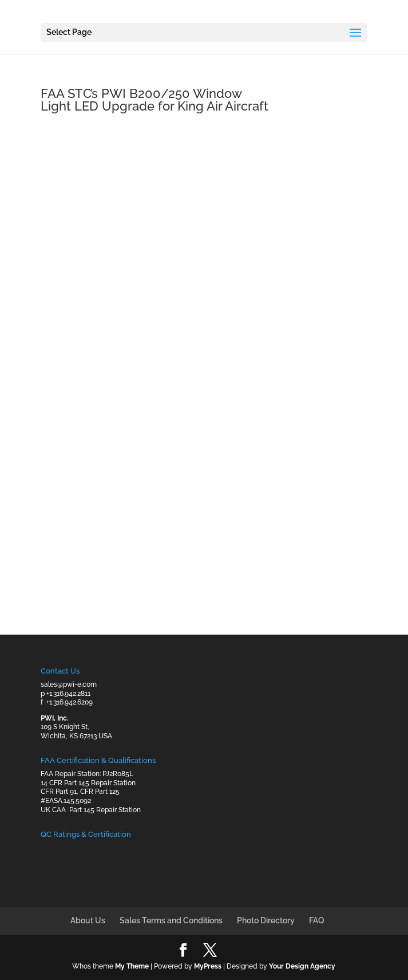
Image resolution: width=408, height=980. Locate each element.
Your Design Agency (302, 966)
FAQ (317, 920)
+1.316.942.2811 (68, 694)
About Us (88, 920)
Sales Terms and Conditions (171, 920)
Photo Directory (266, 920)
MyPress (208, 966)
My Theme (132, 966)
